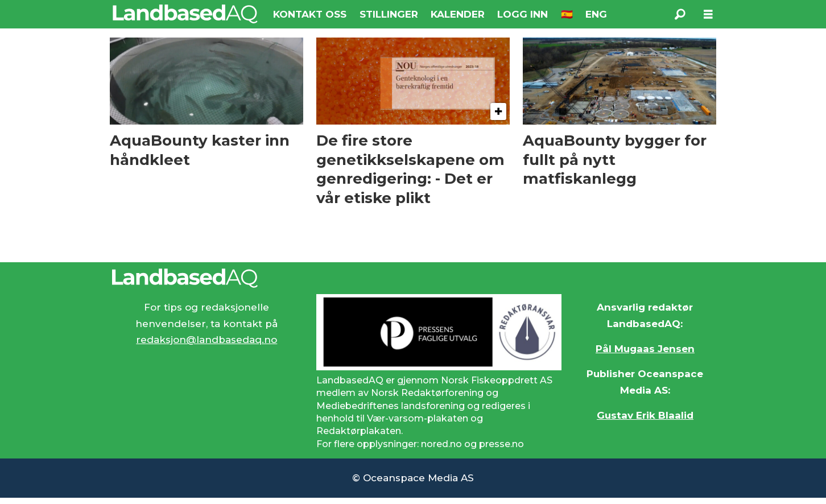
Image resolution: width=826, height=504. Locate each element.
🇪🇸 (567, 14)
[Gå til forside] (185, 14)
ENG (596, 14)
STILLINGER (389, 14)
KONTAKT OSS (310, 14)
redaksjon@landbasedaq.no (206, 340)
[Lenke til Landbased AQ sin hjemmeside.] (413, 278)
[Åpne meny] (708, 15)
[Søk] (680, 14)
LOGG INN (523, 14)
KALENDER (458, 14)
